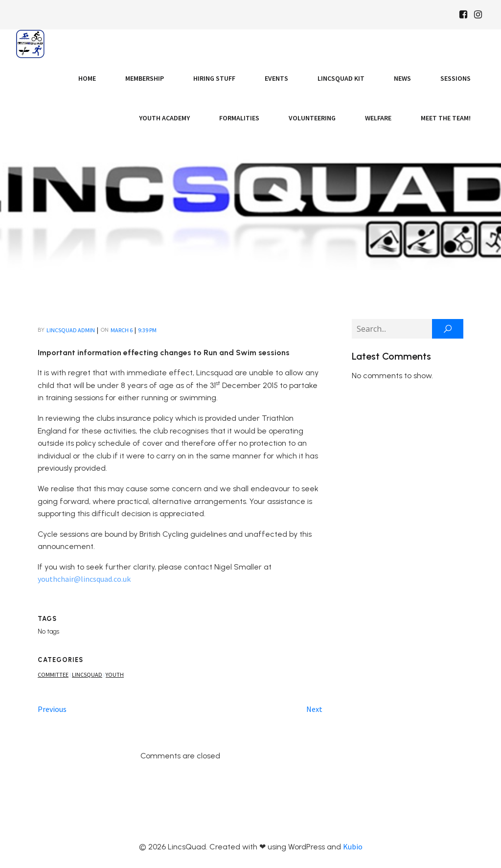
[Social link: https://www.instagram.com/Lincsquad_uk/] (478, 15)
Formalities (239, 118)
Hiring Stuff (214, 78)
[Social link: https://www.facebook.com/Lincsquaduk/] (463, 15)
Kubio (353, 846)
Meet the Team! (446, 118)
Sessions (455, 78)
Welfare (378, 118)
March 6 (122, 330)
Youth (115, 674)
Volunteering (312, 118)
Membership (145, 78)
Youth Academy (164, 118)
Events (276, 78)
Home (87, 78)
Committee (53, 674)
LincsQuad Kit (341, 78)
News (402, 78)
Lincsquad (87, 674)
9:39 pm (147, 330)
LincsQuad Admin (71, 330)
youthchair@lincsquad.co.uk (84, 579)
